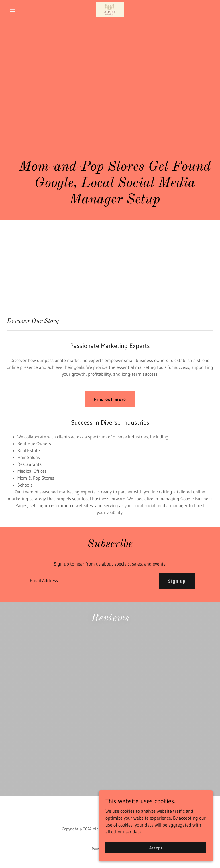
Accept (156, 851)
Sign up (177, 581)
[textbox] (89, 581)
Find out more (110, 399)
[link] (110, 10)
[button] (22, 10)
